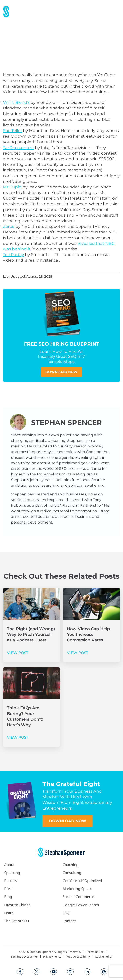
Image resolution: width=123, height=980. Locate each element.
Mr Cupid (12, 187)
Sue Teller (12, 131)
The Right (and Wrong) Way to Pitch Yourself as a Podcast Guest (31, 634)
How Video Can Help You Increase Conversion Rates (88, 634)
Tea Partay (13, 255)
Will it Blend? (16, 102)
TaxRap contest (19, 148)
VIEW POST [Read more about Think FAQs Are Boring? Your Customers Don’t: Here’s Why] (18, 737)
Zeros (9, 226)
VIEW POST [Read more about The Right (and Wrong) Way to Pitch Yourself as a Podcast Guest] (18, 653)
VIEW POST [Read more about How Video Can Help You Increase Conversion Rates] (78, 653)
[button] (116, 12)
